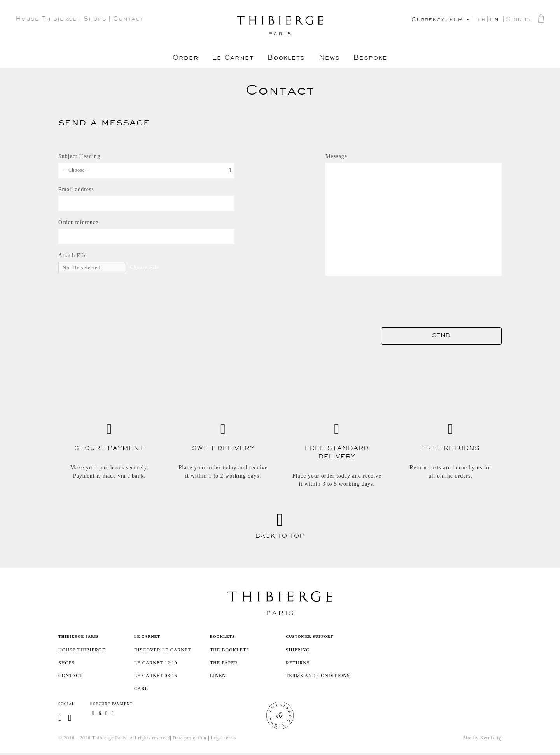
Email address (76, 189)
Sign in (519, 20)
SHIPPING (298, 651)
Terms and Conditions (318, 677)
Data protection (191, 740)
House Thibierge (46, 20)
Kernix (491, 740)
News (332, 59)
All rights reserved (150, 740)
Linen (218, 677)
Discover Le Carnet (163, 651)
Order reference (78, 222)
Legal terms (226, 740)
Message (336, 156)
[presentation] (443, 298)
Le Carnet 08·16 (156, 677)
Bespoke (376, 59)
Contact (128, 20)
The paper (224, 664)
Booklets (286, 59)
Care (141, 690)
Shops (95, 20)
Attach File (73, 255)
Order (180, 59)
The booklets (230, 651)
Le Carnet (230, 59)
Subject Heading (79, 156)
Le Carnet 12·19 (156, 664)
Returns (298, 664)
